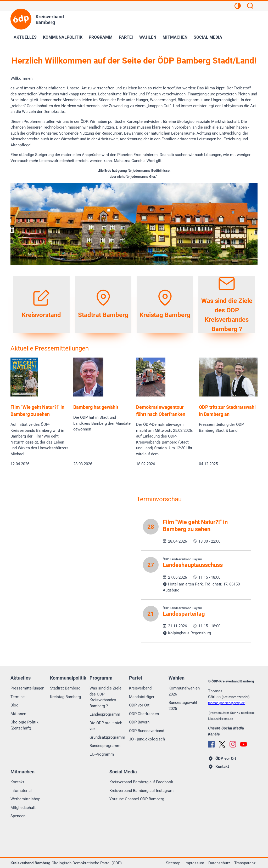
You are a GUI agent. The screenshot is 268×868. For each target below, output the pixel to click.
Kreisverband (140, 688)
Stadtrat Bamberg (65, 688)
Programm (101, 37)
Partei (126, 37)
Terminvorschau (159, 499)
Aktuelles (25, 37)
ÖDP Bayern (139, 722)
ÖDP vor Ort (139, 705)
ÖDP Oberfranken (144, 714)
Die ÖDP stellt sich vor (106, 726)
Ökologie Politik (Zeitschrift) (24, 725)
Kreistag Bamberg (65, 697)
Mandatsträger (142, 697)
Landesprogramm (105, 714)
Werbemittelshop (25, 799)
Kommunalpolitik (63, 37)
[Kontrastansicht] (238, 7)
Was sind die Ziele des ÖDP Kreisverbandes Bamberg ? (105, 697)
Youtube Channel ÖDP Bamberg (137, 799)
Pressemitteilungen (27, 688)
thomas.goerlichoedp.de (226, 703)
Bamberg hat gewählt (96, 407)
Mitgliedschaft (23, 808)
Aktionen (18, 714)
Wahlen (148, 37)
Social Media (208, 37)
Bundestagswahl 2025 (183, 706)
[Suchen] (250, 7)
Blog (14, 705)
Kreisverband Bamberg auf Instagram (141, 791)
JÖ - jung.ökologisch (147, 739)
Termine (18, 697)
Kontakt (17, 782)
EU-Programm (102, 754)
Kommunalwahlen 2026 (184, 691)
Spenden (18, 816)
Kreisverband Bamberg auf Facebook (141, 782)
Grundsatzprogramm (107, 737)
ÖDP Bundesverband (147, 731)
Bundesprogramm (105, 746)
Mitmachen (175, 37)
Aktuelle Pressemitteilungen (50, 348)
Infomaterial (21, 791)
